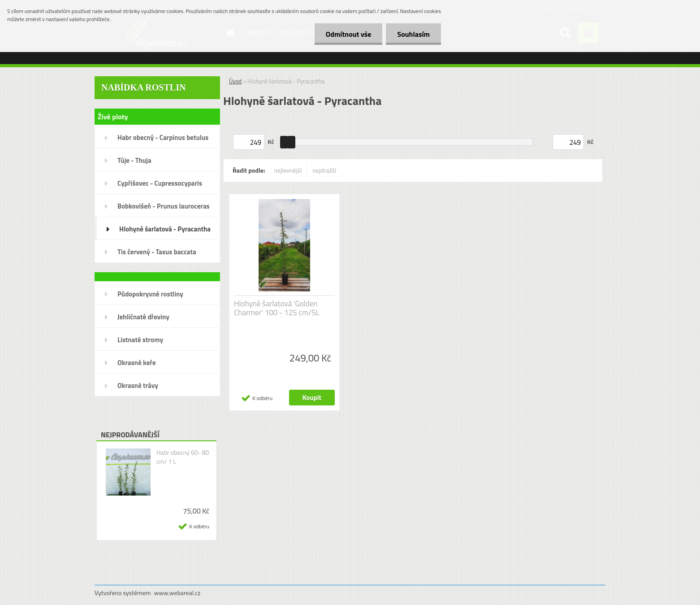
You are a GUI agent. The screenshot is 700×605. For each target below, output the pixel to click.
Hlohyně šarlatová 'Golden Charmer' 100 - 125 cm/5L (277, 308)
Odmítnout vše (349, 34)
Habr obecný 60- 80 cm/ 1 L (183, 457)
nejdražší (324, 170)
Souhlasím (413, 34)
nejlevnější (288, 170)
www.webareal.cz (177, 593)
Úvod (235, 81)
